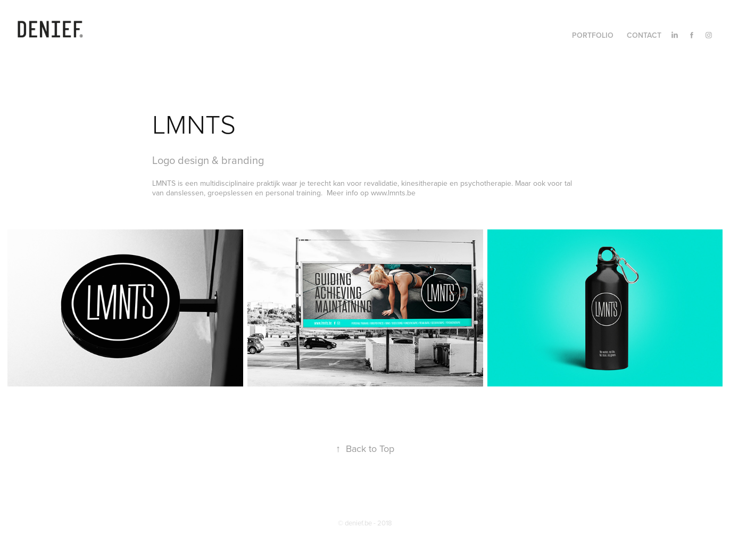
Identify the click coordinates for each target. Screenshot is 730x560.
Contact (644, 35)
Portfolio (593, 35)
